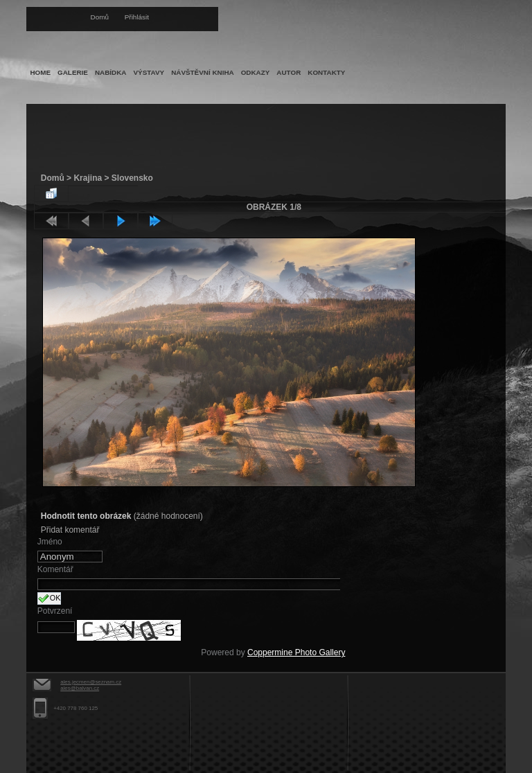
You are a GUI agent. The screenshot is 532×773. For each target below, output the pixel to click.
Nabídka (111, 72)
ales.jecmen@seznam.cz (91, 682)
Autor (289, 72)
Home (40, 72)
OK (50, 598)
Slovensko (132, 178)
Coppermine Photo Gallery (296, 652)
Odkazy (256, 72)
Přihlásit (137, 17)
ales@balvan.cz (80, 688)
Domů (100, 17)
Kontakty (326, 72)
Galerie (73, 72)
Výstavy (149, 72)
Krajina (88, 178)
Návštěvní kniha (203, 72)
